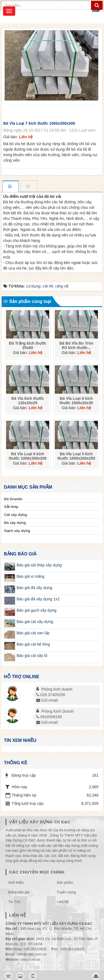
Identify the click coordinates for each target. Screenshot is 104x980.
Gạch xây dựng (17, 531)
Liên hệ (63, 902)
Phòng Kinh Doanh (58, 711)
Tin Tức (14, 902)
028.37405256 (51, 695)
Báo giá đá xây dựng (34, 588)
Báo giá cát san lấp (33, 633)
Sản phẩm (65, 882)
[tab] (11, 187)
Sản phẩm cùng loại (27, 301)
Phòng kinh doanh (57, 689)
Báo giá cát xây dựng (35, 622)
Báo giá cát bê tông (33, 644)
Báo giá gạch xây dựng (37, 610)
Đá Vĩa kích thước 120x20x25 (28, 401)
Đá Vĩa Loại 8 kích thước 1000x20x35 (76, 401)
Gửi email (47, 700)
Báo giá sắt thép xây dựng (39, 565)
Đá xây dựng (15, 523)
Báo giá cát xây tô (32, 656)
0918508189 (49, 717)
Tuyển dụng (66, 892)
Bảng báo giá (19, 892)
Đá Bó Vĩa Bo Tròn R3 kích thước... (76, 345)
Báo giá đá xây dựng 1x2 (38, 599)
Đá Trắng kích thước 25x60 (28, 345)
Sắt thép (11, 507)
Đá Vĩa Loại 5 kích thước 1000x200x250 (76, 456)
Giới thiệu (16, 882)
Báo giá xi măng (30, 576)
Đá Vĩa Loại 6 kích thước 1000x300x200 (28, 456)
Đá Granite (13, 499)
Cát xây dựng (16, 515)
